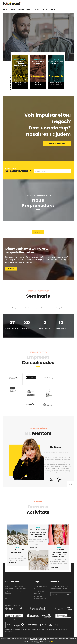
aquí (64, 308)
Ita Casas (56, 447)
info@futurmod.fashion (42, 599)
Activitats (45, 9)
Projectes (13, 9)
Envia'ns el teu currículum (38, 63)
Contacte (53, 9)
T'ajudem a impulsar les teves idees (20, 63)
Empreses (36, 9)
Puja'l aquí (11, 269)
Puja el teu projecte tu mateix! (56, 63)
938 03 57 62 (39, 596)
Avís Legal (39, 643)
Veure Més (38, 232)
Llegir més (13, 563)
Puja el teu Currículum (57, 144)
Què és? (5, 9)
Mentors (29, 9)
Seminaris (21, 9)
